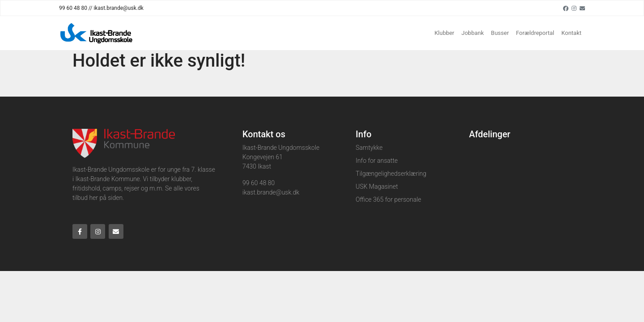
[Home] (97, 33)
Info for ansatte (377, 161)
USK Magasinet (377, 186)
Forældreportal (535, 33)
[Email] (582, 8)
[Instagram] (574, 8)
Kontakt (571, 33)
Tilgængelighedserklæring (391, 174)
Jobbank (473, 33)
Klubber (444, 33)
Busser (500, 33)
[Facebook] (566, 8)
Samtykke (369, 148)
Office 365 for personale (388, 199)
